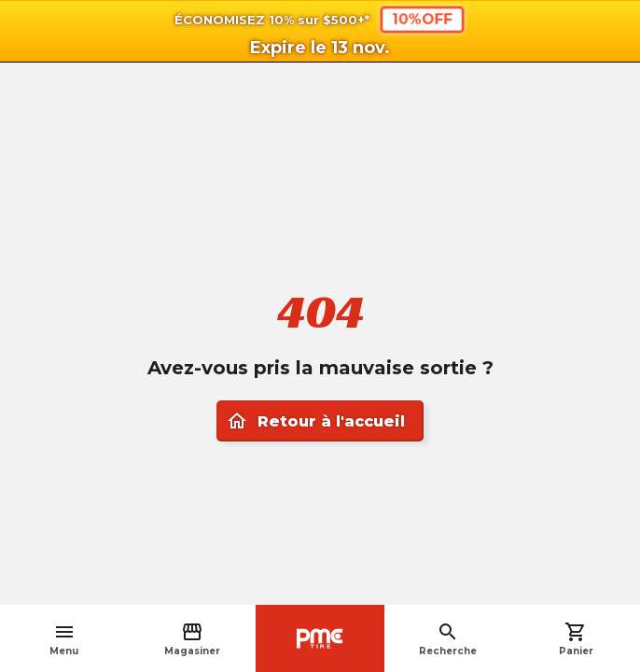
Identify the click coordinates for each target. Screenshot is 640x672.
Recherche (448, 639)
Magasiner (192, 639)
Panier (576, 639)
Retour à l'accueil (315, 421)
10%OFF (422, 19)
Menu (64, 639)
